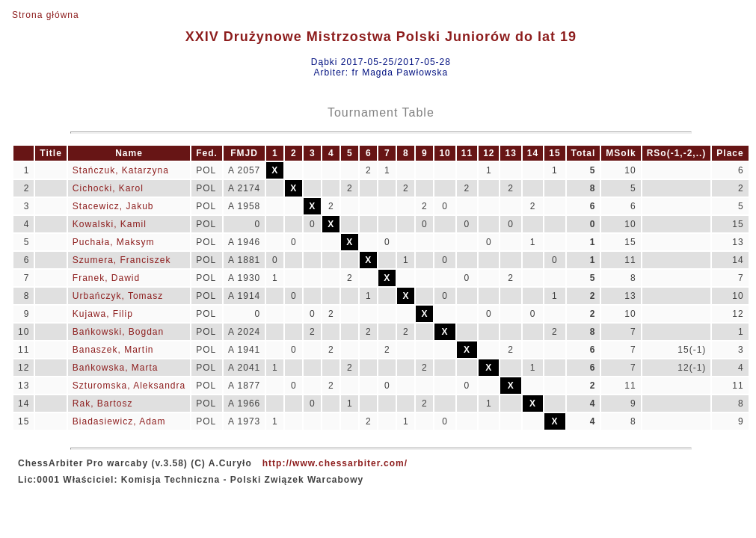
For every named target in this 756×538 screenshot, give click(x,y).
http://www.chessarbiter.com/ (335, 463)
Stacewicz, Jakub (113, 206)
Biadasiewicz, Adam (119, 421)
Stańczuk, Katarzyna (121, 170)
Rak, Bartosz (103, 403)
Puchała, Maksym (114, 242)
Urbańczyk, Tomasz (118, 296)
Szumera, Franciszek (122, 260)
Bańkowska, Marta (116, 368)
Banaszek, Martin (113, 350)
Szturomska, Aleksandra (129, 386)
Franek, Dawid (106, 278)
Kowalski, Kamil (110, 224)
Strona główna (46, 15)
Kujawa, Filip (103, 314)
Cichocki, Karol (108, 188)
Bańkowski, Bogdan (118, 332)
